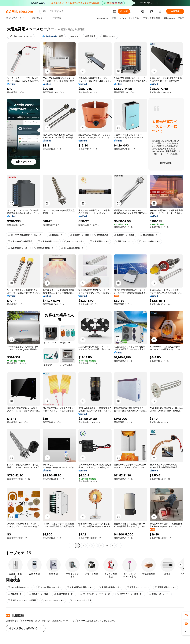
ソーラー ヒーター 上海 (81, 600)
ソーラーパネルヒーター (53, 600)
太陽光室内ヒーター (150, 235)
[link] (186, 616)
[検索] (124, 11)
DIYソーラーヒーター (74, 241)
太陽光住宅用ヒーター (48, 241)
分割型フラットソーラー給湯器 (22, 600)
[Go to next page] (119, 546)
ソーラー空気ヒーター (150, 241)
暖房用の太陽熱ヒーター (110, 587)
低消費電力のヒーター (18, 248)
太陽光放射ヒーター (124, 241)
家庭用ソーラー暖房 (38, 594)
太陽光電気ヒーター (99, 241)
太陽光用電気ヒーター (45, 248)
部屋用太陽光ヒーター (165, 587)
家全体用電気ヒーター (64, 594)
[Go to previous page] (71, 546)
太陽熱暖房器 (101, 235)
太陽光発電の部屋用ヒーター (80, 587)
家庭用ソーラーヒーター (138, 587)
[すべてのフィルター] (21, 36)
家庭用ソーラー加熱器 (124, 235)
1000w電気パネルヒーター (20, 587)
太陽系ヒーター (16, 594)
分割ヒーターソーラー (159, 594)
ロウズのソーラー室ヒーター (130, 594)
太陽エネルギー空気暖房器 (20, 241)
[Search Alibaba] (77, 11)
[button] (115, 11)
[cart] (152, 12)
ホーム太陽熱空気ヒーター (73, 248)
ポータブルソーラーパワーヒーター (96, 594)
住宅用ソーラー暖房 (79, 235)
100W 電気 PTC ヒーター (50, 587)
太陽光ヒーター (56, 235)
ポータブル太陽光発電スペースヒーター (25, 235)
